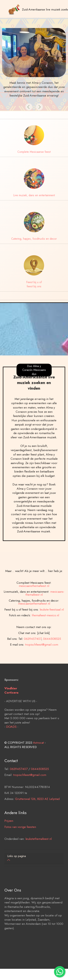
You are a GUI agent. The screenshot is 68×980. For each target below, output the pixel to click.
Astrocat (38, 752)
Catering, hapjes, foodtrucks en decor (34, 239)
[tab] (34, 858)
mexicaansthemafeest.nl (34, 604)
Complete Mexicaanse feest (34, 152)
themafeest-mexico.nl (45, 634)
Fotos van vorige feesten (20, 836)
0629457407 (33, 657)
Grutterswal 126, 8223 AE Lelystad (37, 808)
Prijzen (9, 830)
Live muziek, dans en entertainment (34, 195)
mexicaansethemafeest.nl (34, 622)
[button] (29, 107)
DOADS (11, 736)
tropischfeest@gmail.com (42, 663)
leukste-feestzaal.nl (52, 628)
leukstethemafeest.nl (39, 848)
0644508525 (52, 657)
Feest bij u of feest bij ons (34, 284)
